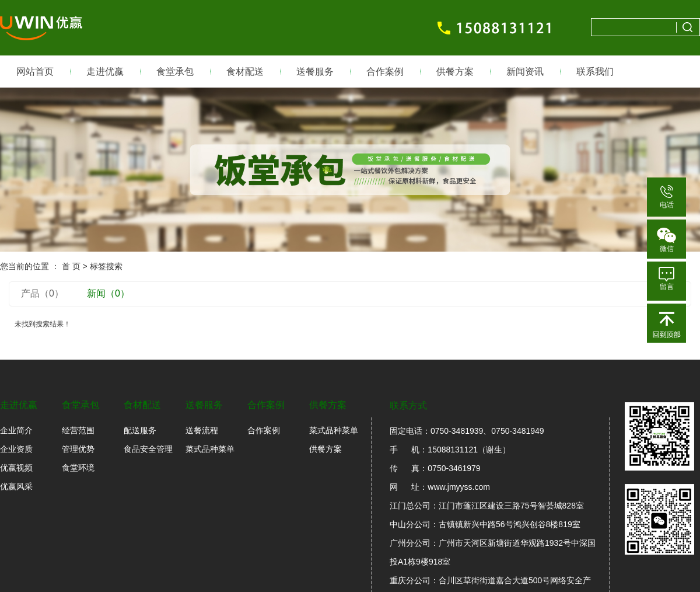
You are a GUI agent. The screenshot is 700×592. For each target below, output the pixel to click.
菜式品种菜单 (210, 449)
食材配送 (245, 72)
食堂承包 (175, 72)
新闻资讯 (525, 72)
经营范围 (78, 430)
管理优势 (78, 449)
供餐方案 (455, 72)
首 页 (71, 266)
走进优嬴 (105, 72)
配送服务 (140, 430)
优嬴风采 (16, 486)
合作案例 (385, 72)
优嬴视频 (16, 468)
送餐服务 (315, 72)
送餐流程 (202, 430)
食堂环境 (78, 468)
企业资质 (16, 449)
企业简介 (16, 430)
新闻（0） (108, 293)
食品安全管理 (148, 449)
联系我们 (595, 72)
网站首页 (35, 72)
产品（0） (42, 293)
